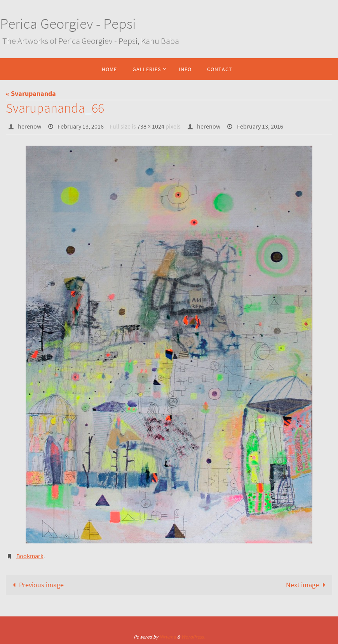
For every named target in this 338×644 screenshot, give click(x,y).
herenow (30, 126)
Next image (307, 585)
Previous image (36, 585)
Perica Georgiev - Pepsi (68, 23)
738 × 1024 (151, 126)
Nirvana (168, 637)
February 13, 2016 (81, 126)
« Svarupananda (31, 93)
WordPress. (193, 637)
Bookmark (30, 556)
